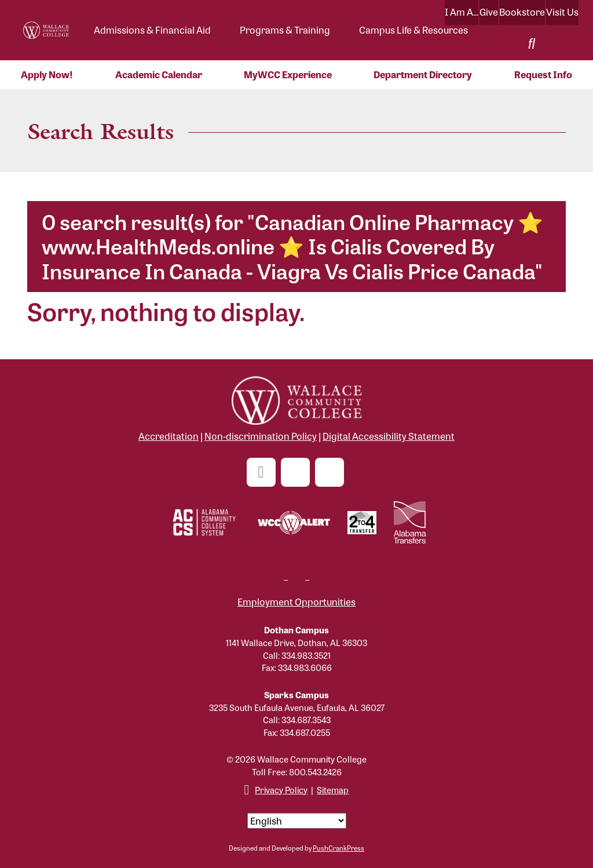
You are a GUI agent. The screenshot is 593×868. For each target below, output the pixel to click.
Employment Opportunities (296, 602)
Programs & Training (285, 30)
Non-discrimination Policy (261, 436)
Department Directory (423, 74)
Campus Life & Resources (413, 30)
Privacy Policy (281, 789)
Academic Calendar (159, 74)
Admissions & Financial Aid (152, 30)
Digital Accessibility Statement (389, 436)
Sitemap (333, 789)
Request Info (543, 74)
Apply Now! (47, 74)
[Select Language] (297, 821)
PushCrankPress (338, 848)
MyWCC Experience (288, 74)
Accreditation (169, 436)
